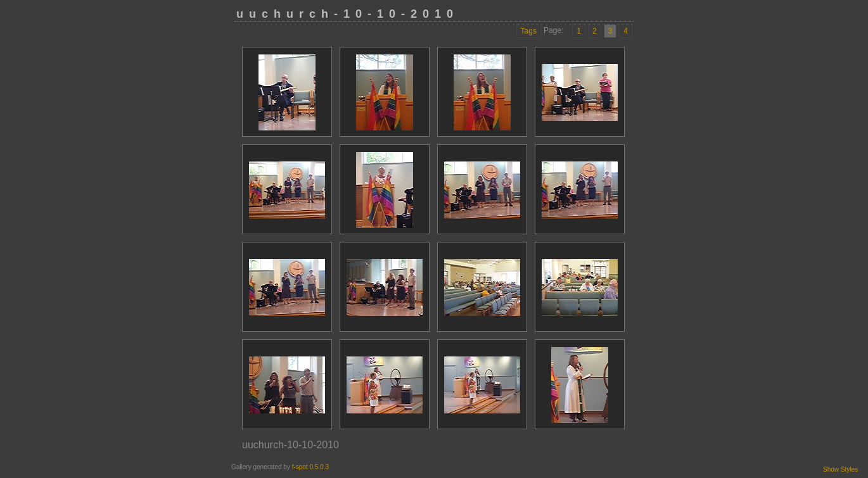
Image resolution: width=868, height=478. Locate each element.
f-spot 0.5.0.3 (310, 467)
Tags (529, 31)
